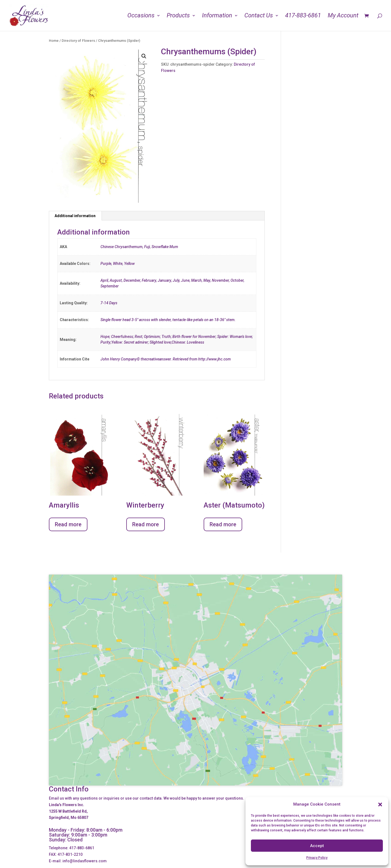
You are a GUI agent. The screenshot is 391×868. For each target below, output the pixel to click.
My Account (343, 16)
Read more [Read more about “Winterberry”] (146, 524)
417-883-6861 (303, 16)
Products (178, 16)
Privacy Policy (317, 858)
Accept (317, 846)
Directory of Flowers (78, 41)
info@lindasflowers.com (85, 861)
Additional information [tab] (75, 216)
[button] (380, 804)
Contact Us (259, 16)
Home (54, 41)
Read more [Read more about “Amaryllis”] (68, 524)
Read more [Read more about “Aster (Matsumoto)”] (223, 524)
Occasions (141, 16)
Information (217, 16)
